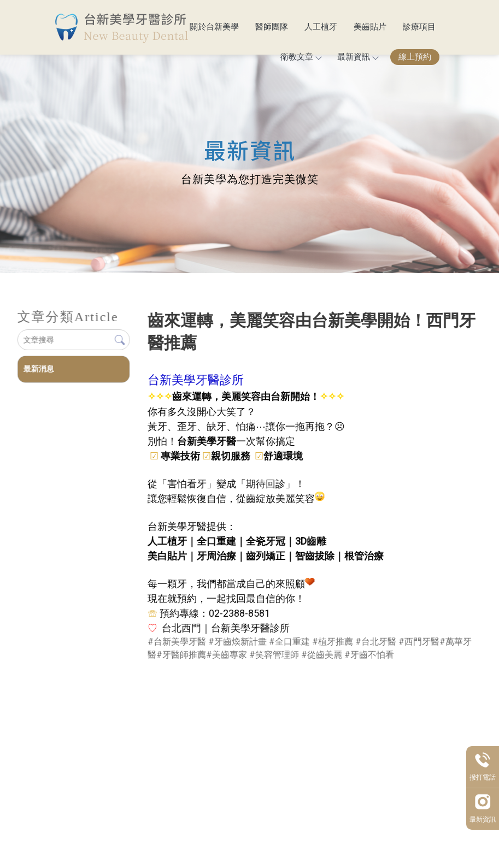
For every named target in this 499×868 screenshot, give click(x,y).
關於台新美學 (214, 27)
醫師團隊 (272, 27)
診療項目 (419, 27)
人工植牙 (321, 27)
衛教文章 (301, 57)
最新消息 (38, 369)
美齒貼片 (370, 27)
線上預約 (415, 57)
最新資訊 (357, 57)
